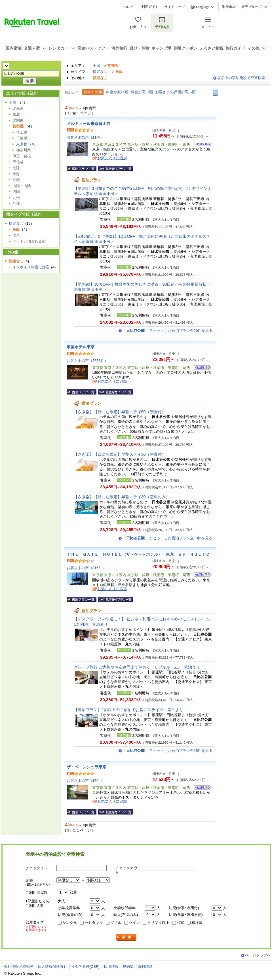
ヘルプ (127, 7)
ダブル (116, 923)
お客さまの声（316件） (86, 568)
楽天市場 (229, 7)
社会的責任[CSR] (85, 967)
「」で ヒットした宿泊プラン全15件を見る (167, 751)
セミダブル (94, 923)
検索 (126, 937)
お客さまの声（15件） (85, 781)
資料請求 (145, 967)
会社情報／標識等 (19, 967)
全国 (96, 66)
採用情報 (111, 967)
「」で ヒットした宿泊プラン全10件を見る (167, 538)
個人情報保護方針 (52, 967)
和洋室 (197, 923)
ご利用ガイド (148, 7)
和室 (180, 923)
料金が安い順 (117, 92)
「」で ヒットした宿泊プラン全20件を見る (167, 331)
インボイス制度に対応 (31, 267)
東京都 (22, 144)
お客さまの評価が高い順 (175, 92)
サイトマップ (174, 7)
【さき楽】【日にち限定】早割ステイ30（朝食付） (120, 454)
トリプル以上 (158, 923)
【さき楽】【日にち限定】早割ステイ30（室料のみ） (122, 497)
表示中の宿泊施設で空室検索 (241, 78)
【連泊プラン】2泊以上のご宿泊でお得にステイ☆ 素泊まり (128, 710)
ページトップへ (258, 955)
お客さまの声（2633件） (87, 361)
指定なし (100, 72)
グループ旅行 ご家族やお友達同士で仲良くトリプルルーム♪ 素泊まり (137, 667)
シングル (70, 923)
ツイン (134, 923)
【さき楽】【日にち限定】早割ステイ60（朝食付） (120, 412)
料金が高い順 (142, 92)
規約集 (128, 967)
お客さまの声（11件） (85, 137)
